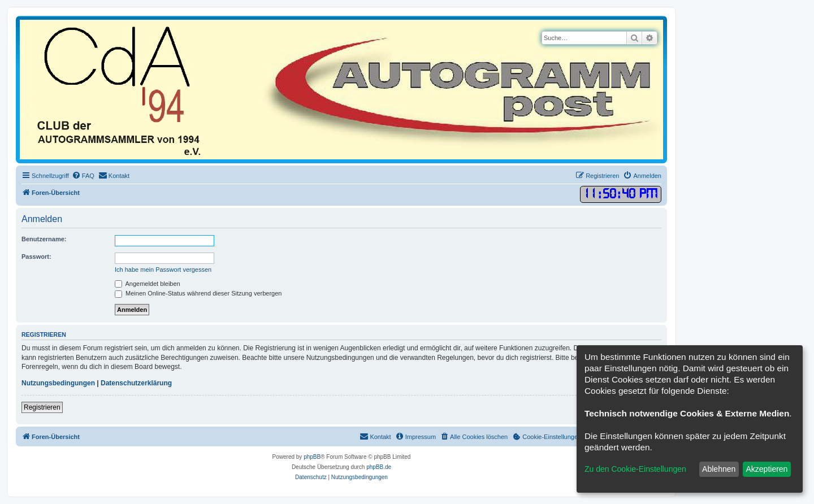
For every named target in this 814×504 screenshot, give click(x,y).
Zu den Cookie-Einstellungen (635, 469)
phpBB (312, 457)
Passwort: (36, 257)
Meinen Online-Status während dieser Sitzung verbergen (198, 293)
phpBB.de (379, 467)
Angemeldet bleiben (148, 284)
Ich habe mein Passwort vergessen (163, 270)
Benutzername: (44, 239)
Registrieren (42, 407)
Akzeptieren (767, 469)
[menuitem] (83, 176)
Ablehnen (719, 469)
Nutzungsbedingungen (58, 383)
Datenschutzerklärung (136, 383)
